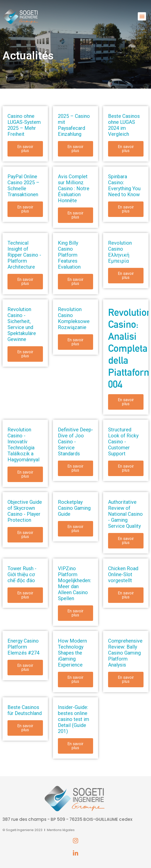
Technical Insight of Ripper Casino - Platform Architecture (24, 255)
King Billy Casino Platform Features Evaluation (69, 255)
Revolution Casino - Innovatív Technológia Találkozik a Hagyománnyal (23, 445)
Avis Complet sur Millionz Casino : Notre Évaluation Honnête (74, 188)
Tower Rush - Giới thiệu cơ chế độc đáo (22, 574)
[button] (142, 16)
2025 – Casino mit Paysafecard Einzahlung (74, 125)
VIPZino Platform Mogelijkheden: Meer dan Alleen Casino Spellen (75, 583)
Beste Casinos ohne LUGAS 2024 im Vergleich (124, 125)
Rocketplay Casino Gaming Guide (74, 508)
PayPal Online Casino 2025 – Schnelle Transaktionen (23, 185)
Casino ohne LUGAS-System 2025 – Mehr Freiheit (24, 125)
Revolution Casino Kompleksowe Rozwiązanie (74, 318)
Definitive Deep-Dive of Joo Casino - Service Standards (75, 442)
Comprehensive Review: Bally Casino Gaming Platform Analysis (125, 653)
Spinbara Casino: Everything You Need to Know (124, 185)
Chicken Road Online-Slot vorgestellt (123, 574)
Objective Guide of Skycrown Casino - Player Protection (25, 511)
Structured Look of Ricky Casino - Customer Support (123, 442)
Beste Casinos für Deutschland (25, 710)
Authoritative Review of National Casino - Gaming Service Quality (125, 514)
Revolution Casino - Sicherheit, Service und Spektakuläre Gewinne (22, 324)
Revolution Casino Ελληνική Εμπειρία (120, 252)
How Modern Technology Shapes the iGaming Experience (72, 653)
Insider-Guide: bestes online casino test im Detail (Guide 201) (74, 719)
